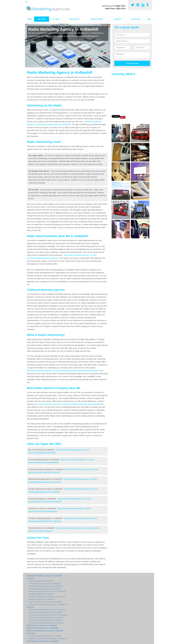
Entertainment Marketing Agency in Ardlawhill (47, 610)
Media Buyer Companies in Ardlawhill (42, 625)
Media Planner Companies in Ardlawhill (43, 628)
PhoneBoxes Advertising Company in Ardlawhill (48, 604)
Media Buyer (74, 19)
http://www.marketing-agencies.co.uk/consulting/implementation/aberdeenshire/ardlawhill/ (63, 371)
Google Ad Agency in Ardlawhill (41, 594)
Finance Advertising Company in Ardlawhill (46, 618)
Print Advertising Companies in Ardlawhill (45, 586)
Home (29, 19)
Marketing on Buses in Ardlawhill (42, 599)
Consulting (136, 19)
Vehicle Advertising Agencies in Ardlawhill (45, 620)
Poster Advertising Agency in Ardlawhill (44, 589)
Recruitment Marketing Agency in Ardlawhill (46, 623)
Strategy (118, 19)
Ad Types (42, 19)
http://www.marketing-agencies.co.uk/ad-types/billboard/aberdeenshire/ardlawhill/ (68, 404)
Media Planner (97, 19)
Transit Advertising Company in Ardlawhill (45, 602)
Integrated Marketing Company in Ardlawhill (44, 576)
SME (149, 19)
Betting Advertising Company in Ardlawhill (45, 612)
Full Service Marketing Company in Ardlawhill (45, 631)
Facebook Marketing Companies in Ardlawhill (47, 597)
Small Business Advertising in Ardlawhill (43, 641)
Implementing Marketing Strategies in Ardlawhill (48, 639)
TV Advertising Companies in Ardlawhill (44, 584)
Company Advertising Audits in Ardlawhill (45, 636)
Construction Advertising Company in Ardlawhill (48, 615)
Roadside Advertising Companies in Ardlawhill (47, 591)
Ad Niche (56, 19)
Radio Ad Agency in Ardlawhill (41, 581)
